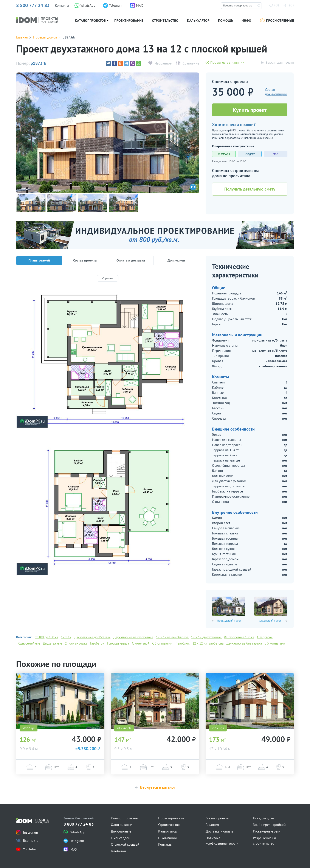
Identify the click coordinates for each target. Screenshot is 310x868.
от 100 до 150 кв (46, 637)
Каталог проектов (90, 20)
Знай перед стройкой (269, 825)
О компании (167, 838)
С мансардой (121, 838)
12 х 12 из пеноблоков (173, 637)
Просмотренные (277, 20)
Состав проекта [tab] (85, 260)
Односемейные (29, 643)
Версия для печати (280, 62)
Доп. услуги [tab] (176, 260)
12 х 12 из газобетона (208, 643)
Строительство (165, 20)
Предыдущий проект (230, 621)
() (275, 5)
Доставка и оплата (220, 831)
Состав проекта (217, 818)
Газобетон (97, 643)
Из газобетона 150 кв (239, 637)
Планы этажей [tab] (39, 260)
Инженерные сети (267, 831)
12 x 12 (66, 637)
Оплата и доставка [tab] (131, 260)
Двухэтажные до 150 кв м (92, 637)
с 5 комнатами (275, 643)
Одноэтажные (121, 825)
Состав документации (276, 92)
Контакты (62, 5)
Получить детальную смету (250, 189)
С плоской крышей (125, 844)
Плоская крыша (118, 643)
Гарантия (212, 825)
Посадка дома (264, 818)
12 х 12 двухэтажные (206, 637)
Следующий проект (271, 621)
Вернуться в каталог (158, 787)
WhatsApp (224, 154)
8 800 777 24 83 (33, 5)
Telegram (250, 154)
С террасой (265, 637)
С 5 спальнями (162, 643)
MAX (276, 154)
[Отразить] (108, 278)
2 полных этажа (76, 643)
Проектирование (129, 20)
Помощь (226, 20)
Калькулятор (198, 20)
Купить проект (250, 110)
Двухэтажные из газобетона (133, 637)
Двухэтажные (53, 643)
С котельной (141, 643)
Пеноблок (182, 643)
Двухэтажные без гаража (244, 643)
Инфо (246, 20)
